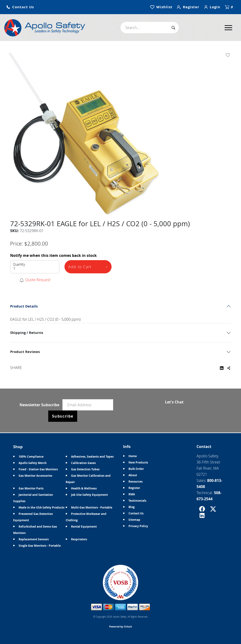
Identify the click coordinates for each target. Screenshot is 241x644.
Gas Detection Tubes (85, 469)
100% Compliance (31, 457)
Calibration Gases (83, 463)
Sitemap (134, 520)
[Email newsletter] (88, 405)
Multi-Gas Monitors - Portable (92, 507)
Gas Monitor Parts (31, 488)
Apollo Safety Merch (33, 463)
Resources (136, 482)
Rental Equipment (84, 527)
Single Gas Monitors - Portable (40, 546)
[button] (20, 7)
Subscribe (63, 416)
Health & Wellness (84, 488)
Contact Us (136, 513)
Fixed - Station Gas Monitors (38, 469)
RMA (132, 494)
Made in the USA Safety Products (42, 507)
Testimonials (137, 501)
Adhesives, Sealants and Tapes (92, 457)
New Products (138, 462)
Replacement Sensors (34, 539)
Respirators (79, 539)
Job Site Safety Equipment (89, 495)
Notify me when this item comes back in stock (53, 255)
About (133, 475)
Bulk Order (136, 469)
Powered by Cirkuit (120, 627)
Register (134, 488)
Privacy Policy (138, 526)
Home (133, 456)
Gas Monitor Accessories (35, 476)
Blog (132, 507)
